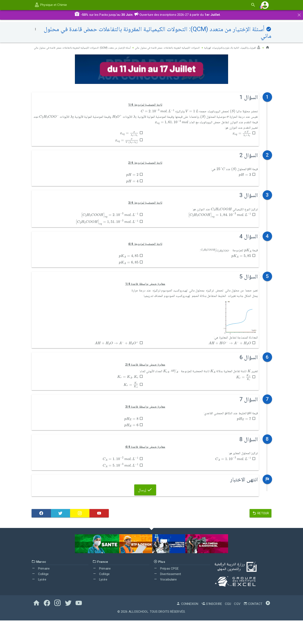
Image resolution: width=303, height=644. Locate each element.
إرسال (145, 513)
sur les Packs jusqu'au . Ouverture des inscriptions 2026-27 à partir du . (148, 15)
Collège (40, 598)
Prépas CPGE (166, 592)
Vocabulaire (165, 603)
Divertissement (167, 598)
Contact (253, 627)
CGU (228, 627)
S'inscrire (212, 627)
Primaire (41, 592)
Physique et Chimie (51, 5)
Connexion (187, 627)
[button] (265, 5)
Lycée (39, 603)
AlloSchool (138, 635)
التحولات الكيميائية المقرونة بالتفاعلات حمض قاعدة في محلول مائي (155, 48)
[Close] (299, 14)
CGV (237, 627)
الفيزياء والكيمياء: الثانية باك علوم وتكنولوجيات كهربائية (229, 48)
